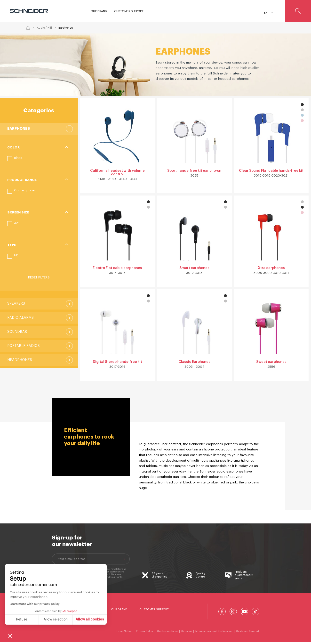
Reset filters (39, 277)
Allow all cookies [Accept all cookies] (90, 620)
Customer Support (154, 611)
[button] (15, 159)
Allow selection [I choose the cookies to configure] (56, 620)
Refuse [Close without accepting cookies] (22, 620)
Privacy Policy (145, 633)
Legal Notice (124, 633)
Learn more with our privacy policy (35, 604)
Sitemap (187, 633)
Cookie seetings (167, 633)
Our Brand (119, 611)
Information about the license (214, 633)
